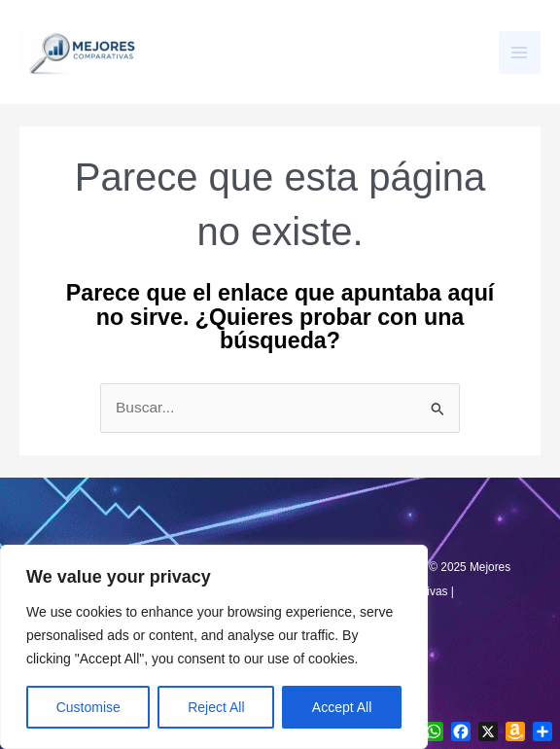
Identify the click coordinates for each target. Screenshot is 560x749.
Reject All (216, 707)
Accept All (342, 707)
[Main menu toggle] (520, 52)
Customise (88, 707)
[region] (214, 647)
